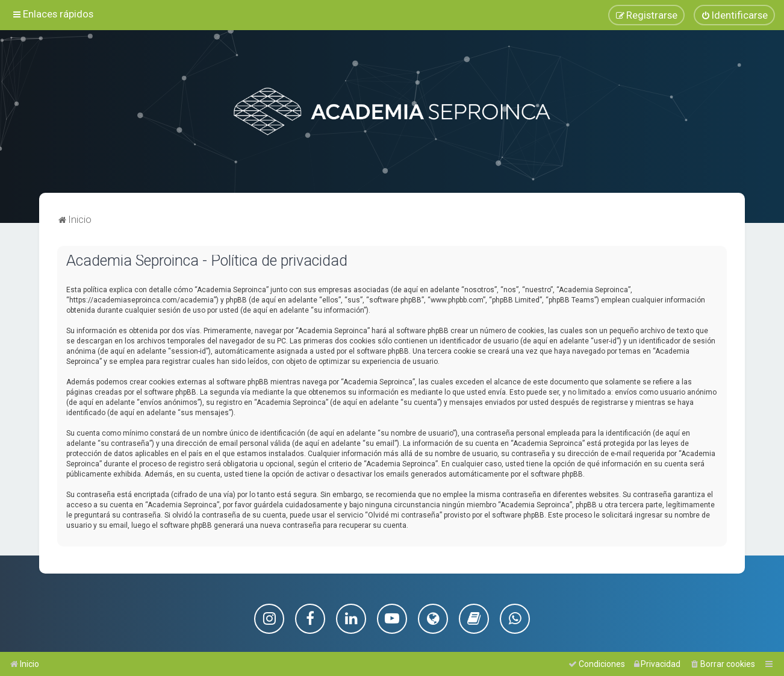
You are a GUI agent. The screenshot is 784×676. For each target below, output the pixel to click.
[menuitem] (734, 15)
